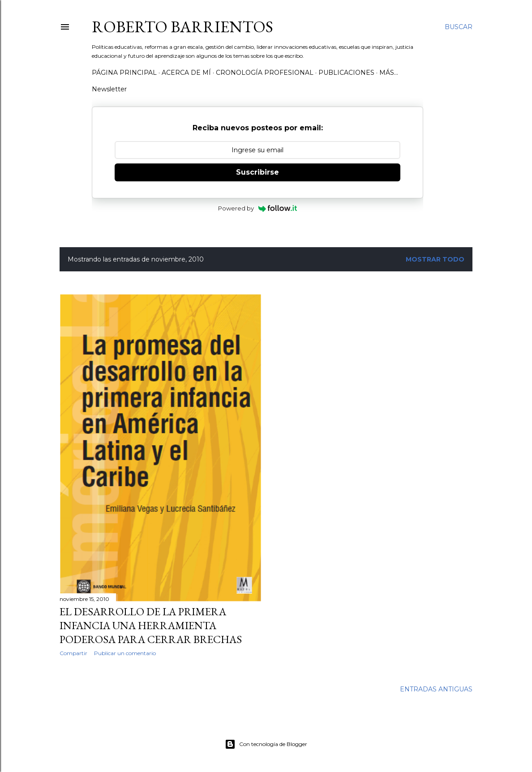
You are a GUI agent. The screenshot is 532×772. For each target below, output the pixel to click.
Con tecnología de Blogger (266, 744)
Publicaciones (346, 73)
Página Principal (124, 73)
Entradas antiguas (436, 689)
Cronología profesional (265, 73)
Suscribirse (257, 172)
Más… (389, 73)
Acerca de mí (186, 73)
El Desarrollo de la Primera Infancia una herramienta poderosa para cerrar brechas (151, 625)
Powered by (258, 208)
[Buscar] (459, 27)
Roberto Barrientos (182, 27)
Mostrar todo (435, 259)
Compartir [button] (73, 653)
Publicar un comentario (125, 653)
